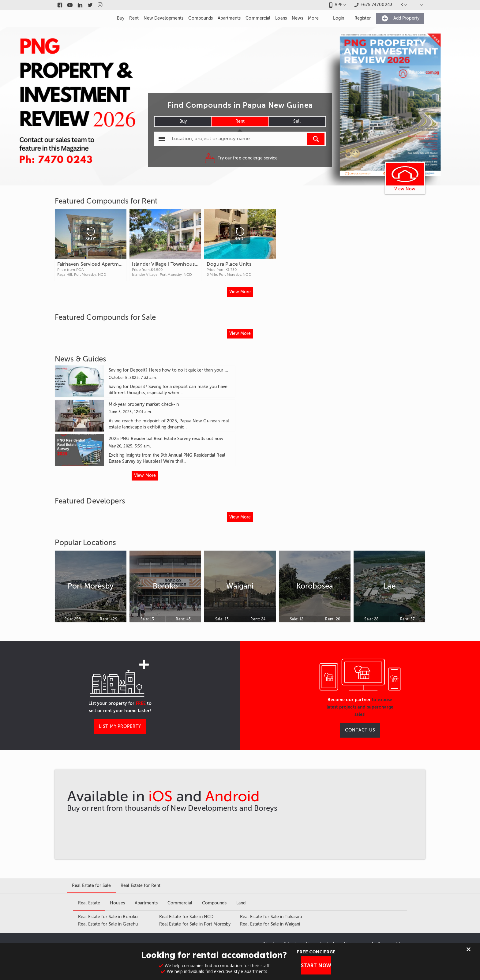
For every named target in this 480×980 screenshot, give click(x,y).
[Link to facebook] (60, 5)
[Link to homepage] (82, 18)
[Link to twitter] (90, 5)
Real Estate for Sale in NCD (186, 917)
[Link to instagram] (100, 5)
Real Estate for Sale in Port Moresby (195, 924)
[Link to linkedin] (80, 5)
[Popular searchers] (162, 139)
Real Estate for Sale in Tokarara (271, 917)
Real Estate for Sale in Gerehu (108, 924)
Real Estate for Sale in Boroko (108, 917)
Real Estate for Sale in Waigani (270, 924)
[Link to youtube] (70, 5)
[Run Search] (316, 139)
